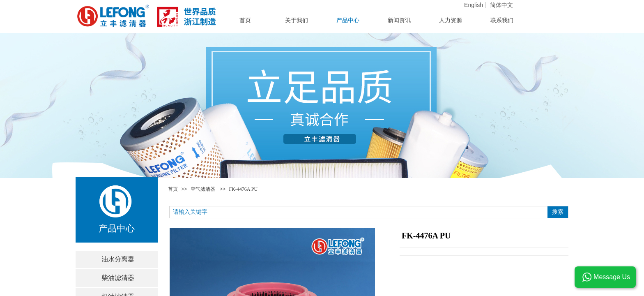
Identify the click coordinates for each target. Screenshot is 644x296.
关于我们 (297, 20)
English (474, 5)
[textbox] (359, 212)
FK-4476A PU (243, 189)
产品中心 (348, 20)
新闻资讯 (399, 20)
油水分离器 (118, 259)
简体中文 (501, 5)
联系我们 (502, 20)
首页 (173, 189)
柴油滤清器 (118, 278)
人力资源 (451, 20)
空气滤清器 (203, 189)
